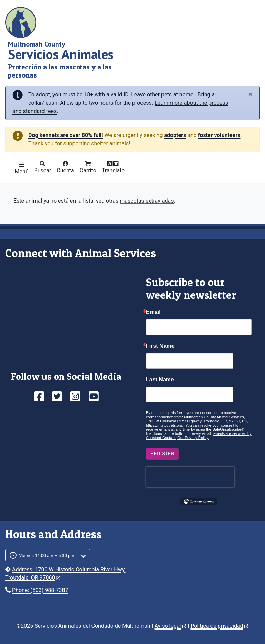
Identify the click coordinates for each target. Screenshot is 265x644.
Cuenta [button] (65, 170)
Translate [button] (113, 170)
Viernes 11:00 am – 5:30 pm (47, 556)
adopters (175, 135)
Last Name (160, 380)
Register (162, 454)
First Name (160, 346)
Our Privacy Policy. (193, 438)
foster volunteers (219, 135)
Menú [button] (22, 171)
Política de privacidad (219, 626)
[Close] (251, 95)
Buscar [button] (43, 170)
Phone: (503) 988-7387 (40, 590)
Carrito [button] (88, 170)
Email (153, 312)
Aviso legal (170, 626)
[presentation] (190, 477)
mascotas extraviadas (147, 201)
